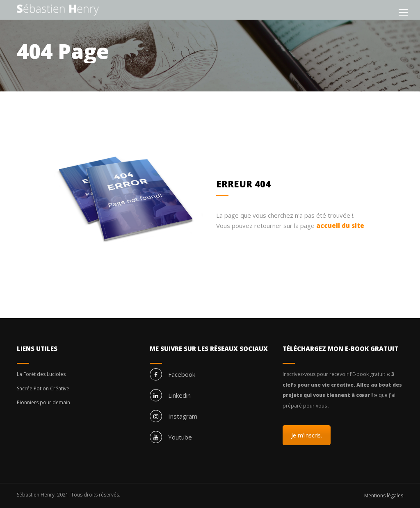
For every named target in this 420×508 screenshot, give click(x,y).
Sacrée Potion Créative (43, 388)
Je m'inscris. (307, 435)
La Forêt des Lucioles (41, 374)
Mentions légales (384, 495)
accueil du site (340, 226)
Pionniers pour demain (43, 402)
